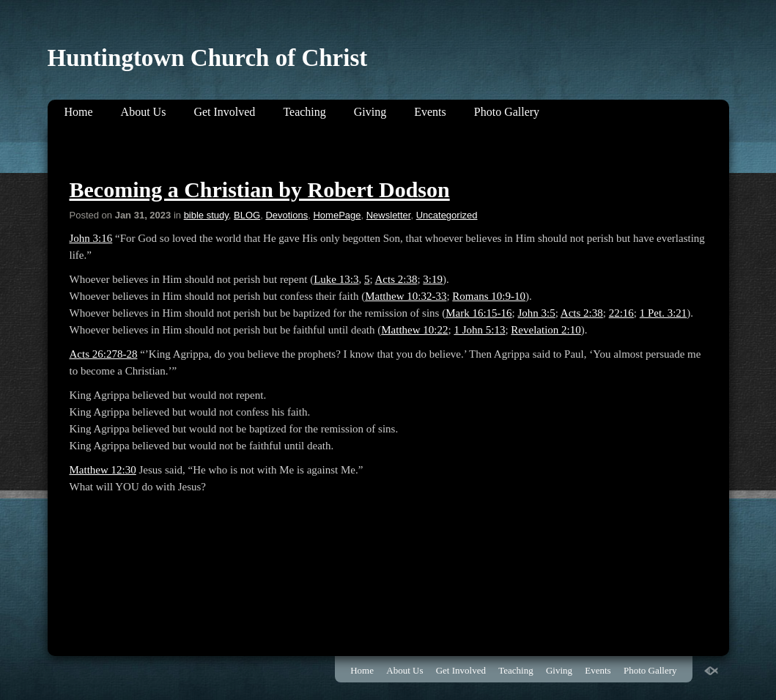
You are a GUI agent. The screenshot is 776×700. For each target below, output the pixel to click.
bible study (206, 215)
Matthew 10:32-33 (406, 296)
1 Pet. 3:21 (664, 313)
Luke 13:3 (336, 279)
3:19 (433, 279)
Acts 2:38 (396, 279)
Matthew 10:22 (414, 330)
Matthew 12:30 (103, 470)
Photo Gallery (507, 112)
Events (430, 112)
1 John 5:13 (479, 330)
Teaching (304, 112)
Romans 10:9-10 (489, 296)
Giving (370, 112)
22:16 (621, 313)
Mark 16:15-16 (478, 313)
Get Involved (224, 112)
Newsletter (389, 215)
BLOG (247, 215)
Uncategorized (447, 215)
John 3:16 (91, 238)
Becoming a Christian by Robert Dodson (260, 189)
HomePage (337, 215)
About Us (144, 112)
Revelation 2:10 (546, 330)
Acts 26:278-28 (104, 354)
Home (79, 112)
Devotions (287, 215)
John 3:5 (536, 313)
